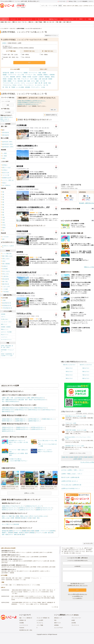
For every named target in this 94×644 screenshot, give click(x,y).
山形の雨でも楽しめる (7, 567)
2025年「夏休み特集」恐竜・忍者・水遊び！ (7, 347)
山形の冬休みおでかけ (48, 410)
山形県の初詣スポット (21, 421)
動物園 (26, 73)
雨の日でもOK (71, 6)
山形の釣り (29, 552)
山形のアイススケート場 (25, 571)
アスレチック (25, 79)
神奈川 (20, 22)
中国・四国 (59, 22)
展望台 (53, 77)
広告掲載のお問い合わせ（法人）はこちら (77, 585)
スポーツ (3, 317)
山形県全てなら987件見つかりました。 (28, 104)
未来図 (73, 620)
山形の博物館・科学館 (35, 567)
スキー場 (42, 81)
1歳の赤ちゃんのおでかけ (86, 365)
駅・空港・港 (6, 87)
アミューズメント (29, 85)
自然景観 (40, 75)
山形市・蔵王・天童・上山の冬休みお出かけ (14, 398)
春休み (65, 6)
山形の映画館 (26, 567)
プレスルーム (40, 623)
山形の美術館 (45, 567)
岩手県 (81, 457)
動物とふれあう (79, 6)
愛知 (32, 22)
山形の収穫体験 (35, 557)
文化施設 (10, 79)
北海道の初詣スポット (8, 419)
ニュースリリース (24, 625)
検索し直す (53, 110)
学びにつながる (34, 516)
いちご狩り (6, 77)
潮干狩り (19, 77)
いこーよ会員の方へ (77, 598)
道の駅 (45, 83)
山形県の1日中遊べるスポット (70, 481)
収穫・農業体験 (16, 518)
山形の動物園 (12, 552)
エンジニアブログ (59, 628)
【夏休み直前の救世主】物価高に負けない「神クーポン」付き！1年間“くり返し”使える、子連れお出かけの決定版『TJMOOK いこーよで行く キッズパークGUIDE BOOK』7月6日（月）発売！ (33, 592)
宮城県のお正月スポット (9, 429)
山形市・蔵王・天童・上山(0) (10, 55)
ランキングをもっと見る (87, 462)
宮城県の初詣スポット (48, 419)
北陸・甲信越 (39, 22)
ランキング (41, 19)
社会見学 (35, 77)
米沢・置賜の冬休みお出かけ (10, 400)
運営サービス (57, 623)
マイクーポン (62, 1)
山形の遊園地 (5, 552)
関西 (45, 22)
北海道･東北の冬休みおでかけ (10, 408)
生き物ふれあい (5, 319)
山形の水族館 (52, 567)
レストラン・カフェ (19, 83)
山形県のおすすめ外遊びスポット (71, 488)
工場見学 (41, 77)
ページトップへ (88, 543)
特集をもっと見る (89, 267)
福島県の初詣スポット (35, 421)
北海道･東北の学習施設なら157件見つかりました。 (32, 101)
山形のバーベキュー (21, 552)
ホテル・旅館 (35, 81)
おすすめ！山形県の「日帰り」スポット (72, 470)
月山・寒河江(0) (25, 57)
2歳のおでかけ (69, 368)
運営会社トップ (58, 618)
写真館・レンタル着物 (18, 87)
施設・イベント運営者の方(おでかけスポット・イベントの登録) (25, 585)
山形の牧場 (36, 552)
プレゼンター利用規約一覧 (43, 618)
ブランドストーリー (76, 618)
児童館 (5, 81)
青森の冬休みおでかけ (40, 408)
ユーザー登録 (5, 585)
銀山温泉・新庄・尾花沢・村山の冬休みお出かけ (33, 400)
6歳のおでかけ (69, 375)
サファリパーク (33, 73)
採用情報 (56, 625)
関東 (14, 22)
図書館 (10, 81)
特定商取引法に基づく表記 (26, 630)
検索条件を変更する (51, 115)
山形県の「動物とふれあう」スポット (72, 474)
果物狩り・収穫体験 (49, 75)
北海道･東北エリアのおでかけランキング (13, 506)
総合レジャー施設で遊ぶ (9, 516)
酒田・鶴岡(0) (25, 55)
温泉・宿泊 (36, 518)
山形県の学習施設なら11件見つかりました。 (30, 102)
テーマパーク (19, 73)
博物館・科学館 (27, 77)
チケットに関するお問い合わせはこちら (77, 594)
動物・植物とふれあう (23, 516)
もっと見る (54, 607)
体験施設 (47, 77)
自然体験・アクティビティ (32, 87)
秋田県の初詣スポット (8, 421)
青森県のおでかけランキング (10, 508)
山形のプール (43, 552)
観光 (50, 83)
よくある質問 (40, 620)
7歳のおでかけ (86, 375)
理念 (55, 620)
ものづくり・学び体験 (6, 332)
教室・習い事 (39, 83)
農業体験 (13, 77)
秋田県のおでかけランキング (10, 510)
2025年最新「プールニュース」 (7, 351)
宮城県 (86, 457)
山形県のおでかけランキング (27, 510)
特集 (90, 19)
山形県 (75, 459)
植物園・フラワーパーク (10, 75)
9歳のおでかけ (86, 378)
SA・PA (46, 85)
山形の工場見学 (5, 557)
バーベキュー (29, 75)
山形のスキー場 (15, 571)
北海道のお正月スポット (9, 427)
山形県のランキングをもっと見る (77, 453)
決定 (29, 63)
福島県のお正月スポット (9, 431)
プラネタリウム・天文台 (10, 85)
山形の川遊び (5, 563)
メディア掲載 (40, 625)
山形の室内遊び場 (17, 567)
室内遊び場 (6, 73)
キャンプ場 (21, 75)
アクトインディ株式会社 (72, 615)
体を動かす (24, 518)
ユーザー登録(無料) (83, 1)
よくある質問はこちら (77, 596)
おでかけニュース (68, 19)
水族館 (44, 73)
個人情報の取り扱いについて (77, 583)
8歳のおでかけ (69, 378)
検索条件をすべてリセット (51, 35)
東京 (16, 22)
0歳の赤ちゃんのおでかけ (69, 365)
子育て (81, 19)
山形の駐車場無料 (28, 561)
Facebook (22, 628)
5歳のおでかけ (86, 372)
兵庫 (53, 22)
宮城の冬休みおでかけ (21, 410)
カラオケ (20, 85)
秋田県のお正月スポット (23, 429)
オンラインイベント (27, 19)
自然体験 (3, 314)
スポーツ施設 (34, 79)
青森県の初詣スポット (21, 419)
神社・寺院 (17, 79)
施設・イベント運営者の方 (26, 618)
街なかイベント (5, 335)
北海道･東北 (65, 457)
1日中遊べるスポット (89, 6)
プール (14, 81)
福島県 (80, 459)
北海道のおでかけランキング (34, 506)
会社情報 (74, 623)
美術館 (5, 79)
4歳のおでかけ (69, 372)
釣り (35, 75)
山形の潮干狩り (36, 571)
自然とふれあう (6, 518)
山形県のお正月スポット (38, 429)
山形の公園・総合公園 (49, 561)
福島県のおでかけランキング (44, 510)
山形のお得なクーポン (7, 561)
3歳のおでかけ (86, 368)
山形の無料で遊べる (18, 561)
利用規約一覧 (23, 620)
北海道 (9, 22)
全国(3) (4, 43)
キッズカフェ (39, 85)
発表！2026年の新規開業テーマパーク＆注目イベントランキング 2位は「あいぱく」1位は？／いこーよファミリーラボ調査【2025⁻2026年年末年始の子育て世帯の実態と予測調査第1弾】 (33, 598)
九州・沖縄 (66, 22)
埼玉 (26, 22)
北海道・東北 (4, 22)
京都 (50, 22)
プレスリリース (75, 625)
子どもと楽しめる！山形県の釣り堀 (71, 485)
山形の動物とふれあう (25, 557)
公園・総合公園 (43, 79)
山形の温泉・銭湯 (6, 571)
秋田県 (90, 457)
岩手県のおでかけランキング (27, 508)
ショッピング (30, 83)
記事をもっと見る (29, 493)
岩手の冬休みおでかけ (8, 410)
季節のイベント (5, 329)
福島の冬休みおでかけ (8, 412)
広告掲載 (22, 623)
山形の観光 (50, 552)
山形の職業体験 (43, 557)
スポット (4, 19)
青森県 (76, 457)
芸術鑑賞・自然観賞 (6, 327)
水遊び (30, 518)
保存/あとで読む (72, 1)
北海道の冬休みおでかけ (26, 408)
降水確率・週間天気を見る (87, 203)
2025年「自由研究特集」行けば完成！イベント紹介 (7, 355)
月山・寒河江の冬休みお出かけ (11, 401)
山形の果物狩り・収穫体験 (8, 573)
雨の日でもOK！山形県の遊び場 (70, 477)
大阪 (47, 22)
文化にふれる (43, 516)
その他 (43, 87)
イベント (13, 19)
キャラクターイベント (6, 340)
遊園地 (12, 73)
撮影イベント (4, 324)
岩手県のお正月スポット (38, 427)
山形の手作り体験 (14, 557)
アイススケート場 (8, 83)
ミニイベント (4, 337)
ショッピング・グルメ (6, 322)
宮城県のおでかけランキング (44, 508)
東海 (30, 22)
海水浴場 (20, 81)
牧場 (40, 73)
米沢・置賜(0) (44, 55)
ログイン (91, 1)
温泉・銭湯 (27, 81)
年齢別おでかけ (53, 19)
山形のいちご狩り (45, 571)
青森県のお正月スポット (23, 427)
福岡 (70, 22)
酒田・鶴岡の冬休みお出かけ (36, 398)
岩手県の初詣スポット (35, 419)
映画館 (50, 79)
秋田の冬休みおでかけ (35, 410)
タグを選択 (8, 112)
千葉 (23, 22)
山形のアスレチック (38, 561)
